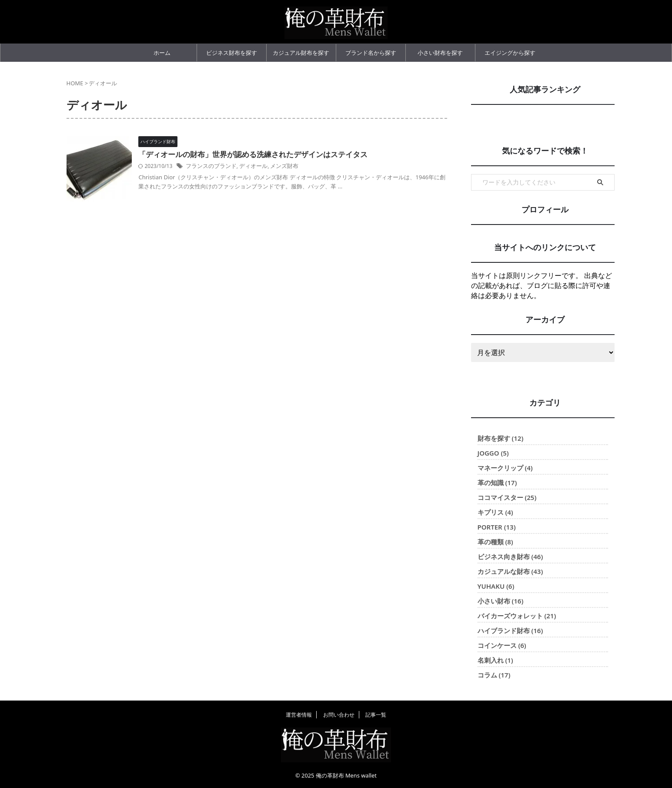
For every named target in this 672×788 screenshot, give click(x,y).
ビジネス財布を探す (232, 53)
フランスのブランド (231, 166)
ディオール (270, 166)
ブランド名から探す (371, 53)
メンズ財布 (299, 166)
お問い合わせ (339, 715)
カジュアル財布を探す (301, 53)
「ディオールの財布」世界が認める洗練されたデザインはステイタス (268, 155)
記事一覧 (376, 715)
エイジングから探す (510, 53)
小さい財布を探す (440, 53)
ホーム (162, 53)
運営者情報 (299, 715)
